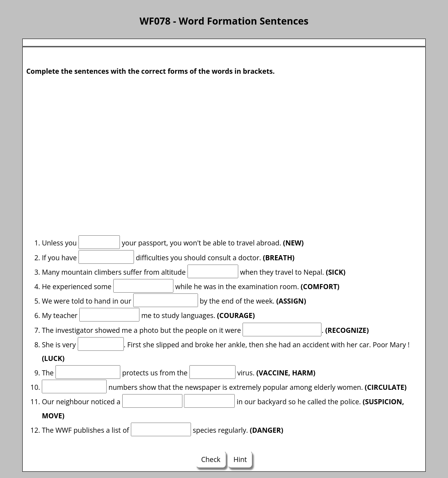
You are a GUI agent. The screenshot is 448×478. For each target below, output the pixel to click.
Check (211, 459)
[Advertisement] (224, 146)
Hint (240, 459)
